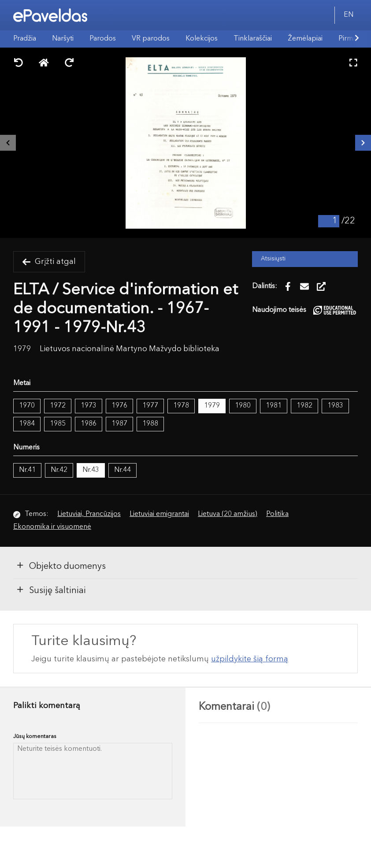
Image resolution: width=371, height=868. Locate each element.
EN (349, 15)
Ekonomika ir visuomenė (52, 527)
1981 (274, 406)
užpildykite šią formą (250, 659)
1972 (58, 406)
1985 (58, 424)
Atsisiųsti (273, 259)
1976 (119, 406)
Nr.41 (27, 470)
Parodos (103, 39)
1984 (27, 424)
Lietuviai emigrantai (159, 514)
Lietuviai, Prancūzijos (89, 514)
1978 (181, 406)
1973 (89, 406)
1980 (243, 406)
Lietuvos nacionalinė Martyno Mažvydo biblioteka (130, 349)
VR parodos (151, 39)
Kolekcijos (202, 39)
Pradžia (25, 39)
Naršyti (63, 39)
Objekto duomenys (61, 566)
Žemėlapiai (305, 39)
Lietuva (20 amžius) (228, 514)
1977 (150, 406)
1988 (150, 424)
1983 (335, 406)
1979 (212, 406)
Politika (277, 514)
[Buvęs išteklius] (8, 143)
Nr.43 (91, 470)
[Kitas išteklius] (363, 143)
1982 (304, 406)
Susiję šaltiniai (51, 590)
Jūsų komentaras (35, 736)
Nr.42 (59, 470)
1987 (119, 424)
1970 (27, 406)
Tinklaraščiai (253, 39)
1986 (89, 424)
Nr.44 (122, 470)
